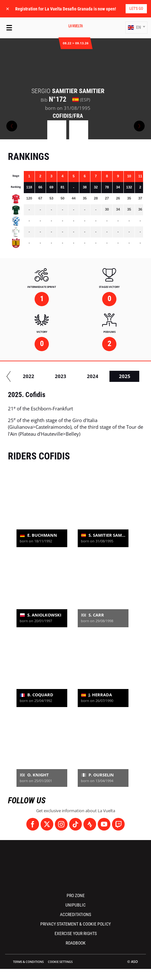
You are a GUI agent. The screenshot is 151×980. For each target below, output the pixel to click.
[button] (136, 28)
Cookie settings (60, 962)
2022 (110, 376)
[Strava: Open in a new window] (90, 824)
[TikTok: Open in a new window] (75, 824)
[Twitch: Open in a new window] (118, 824)
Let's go (136, 9)
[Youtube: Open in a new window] (104, 824)
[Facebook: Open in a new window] (33, 824)
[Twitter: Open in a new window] (47, 824)
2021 (78, 376)
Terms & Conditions (28, 962)
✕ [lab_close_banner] (8, 9)
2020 (46, 376)
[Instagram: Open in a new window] (61, 824)
